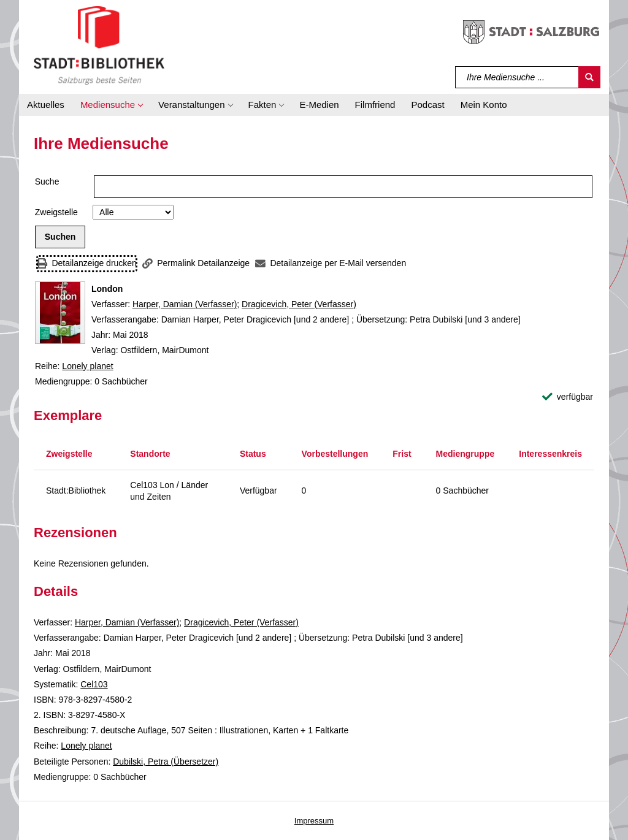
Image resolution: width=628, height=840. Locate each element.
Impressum (314, 821)
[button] (111, 105)
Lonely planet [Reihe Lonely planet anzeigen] (87, 366)
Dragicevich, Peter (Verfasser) (299, 304)
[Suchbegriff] (517, 77)
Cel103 (94, 684)
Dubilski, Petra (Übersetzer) (166, 762)
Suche (47, 181)
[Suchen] (589, 77)
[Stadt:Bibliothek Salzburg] (99, 45)
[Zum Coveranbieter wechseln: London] (60, 313)
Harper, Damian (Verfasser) (185, 304)
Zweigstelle (56, 212)
